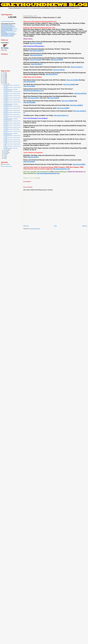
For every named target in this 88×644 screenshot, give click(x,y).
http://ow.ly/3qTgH (80, 93)
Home (55, 226)
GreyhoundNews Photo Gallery (8, 33)
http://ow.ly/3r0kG (29, 82)
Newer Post (26, 226)
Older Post (85, 226)
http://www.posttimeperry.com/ (34, 91)
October (5, 151)
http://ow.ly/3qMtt (29, 86)
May (4, 157)
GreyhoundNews (6, 164)
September (6, 153)
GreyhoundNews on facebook (7, 35)
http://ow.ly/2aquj (29, 162)
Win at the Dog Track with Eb (7, 36)
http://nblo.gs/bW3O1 (37, 51)
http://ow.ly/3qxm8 (36, 55)
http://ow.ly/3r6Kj (33, 98)
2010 (4, 83)
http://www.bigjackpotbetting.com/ (48, 173)
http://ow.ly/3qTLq (77, 67)
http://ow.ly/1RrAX (57, 60)
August (5, 154)
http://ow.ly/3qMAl (29, 102)
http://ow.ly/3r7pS (52, 74)
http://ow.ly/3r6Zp (59, 70)
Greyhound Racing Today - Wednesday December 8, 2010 (10, 134)
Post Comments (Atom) (35, 229)
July (4, 155)
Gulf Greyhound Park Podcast (8, 26)
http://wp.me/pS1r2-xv (61, 115)
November (6, 150)
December (6, 84)
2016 (4, 75)
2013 (4, 79)
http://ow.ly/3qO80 (36, 43)
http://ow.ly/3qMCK (76, 105)
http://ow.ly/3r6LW (53, 98)
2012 (4, 80)
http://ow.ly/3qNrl (36, 60)
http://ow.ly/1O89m (79, 164)
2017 (4, 74)
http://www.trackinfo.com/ (61, 169)
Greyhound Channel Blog (7, 30)
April (4, 158)
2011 (4, 82)
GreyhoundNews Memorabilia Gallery (9, 29)
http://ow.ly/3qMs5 (69, 84)
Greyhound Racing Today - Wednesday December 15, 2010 (10, 119)
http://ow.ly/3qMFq (63, 108)
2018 (4, 73)
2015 (4, 77)
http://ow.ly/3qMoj (73, 80)
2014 (4, 78)
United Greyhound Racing (7, 28)
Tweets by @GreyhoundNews (7, 22)
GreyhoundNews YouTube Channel (9, 34)
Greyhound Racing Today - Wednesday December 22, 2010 (10, 105)
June (5, 156)
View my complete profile (6, 166)
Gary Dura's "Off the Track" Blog (8, 27)
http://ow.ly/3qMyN (68, 101)
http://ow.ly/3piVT (37, 64)
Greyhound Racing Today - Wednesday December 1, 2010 (10, 149)
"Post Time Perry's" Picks (7, 25)
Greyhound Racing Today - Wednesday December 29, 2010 (10, 90)
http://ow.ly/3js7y (33, 157)
